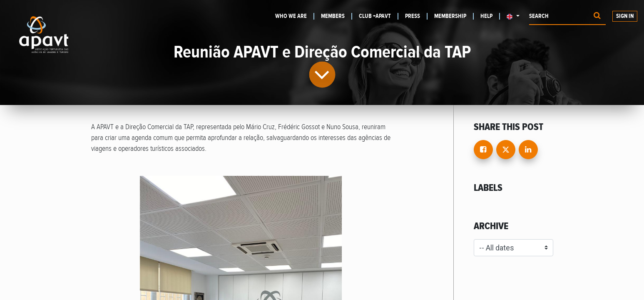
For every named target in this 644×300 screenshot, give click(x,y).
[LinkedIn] (528, 150)
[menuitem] (295, 16)
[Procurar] (597, 16)
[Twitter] (506, 150)
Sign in (625, 16)
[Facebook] (483, 150)
